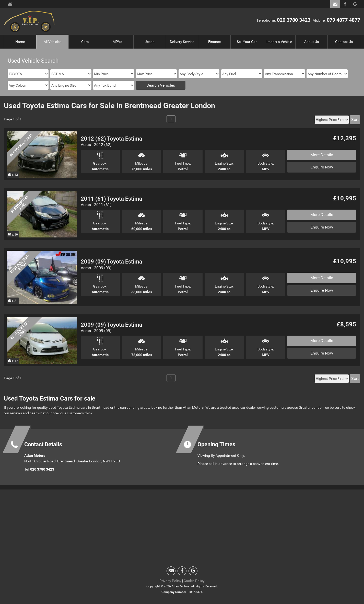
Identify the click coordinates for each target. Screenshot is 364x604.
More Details (322, 155)
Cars (85, 42)
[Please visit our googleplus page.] (355, 4)
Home (20, 42)
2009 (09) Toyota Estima (111, 262)
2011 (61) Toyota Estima (111, 199)
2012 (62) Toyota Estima (111, 139)
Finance (214, 42)
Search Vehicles (161, 85)
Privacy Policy (170, 581)
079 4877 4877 (343, 20)
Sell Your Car (247, 42)
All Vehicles (52, 42)
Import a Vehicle (279, 42)
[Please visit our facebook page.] (345, 4)
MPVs (117, 42)
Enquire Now (322, 167)
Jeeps (150, 42)
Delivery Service (182, 42)
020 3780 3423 (294, 20)
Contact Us (344, 42)
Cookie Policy (194, 581)
